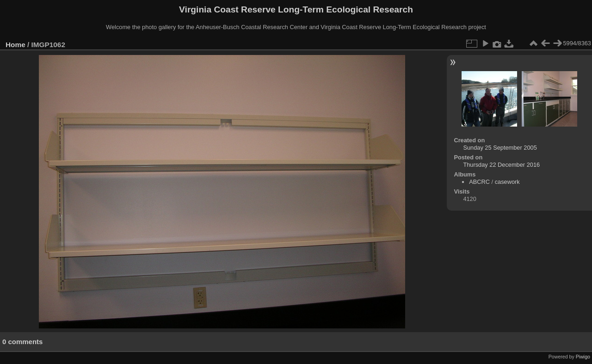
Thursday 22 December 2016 (501, 165)
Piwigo (583, 357)
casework (507, 182)
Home (15, 45)
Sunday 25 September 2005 (500, 148)
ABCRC (479, 182)
